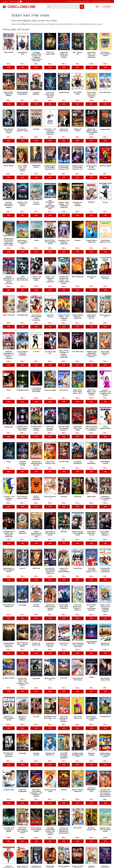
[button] (4, 7)
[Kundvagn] (103, 7)
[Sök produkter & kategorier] (63, 7)
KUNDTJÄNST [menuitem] (13, 1)
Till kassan (107, 7)
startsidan (76, 24)
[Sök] (82, 7)
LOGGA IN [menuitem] (5, 1)
